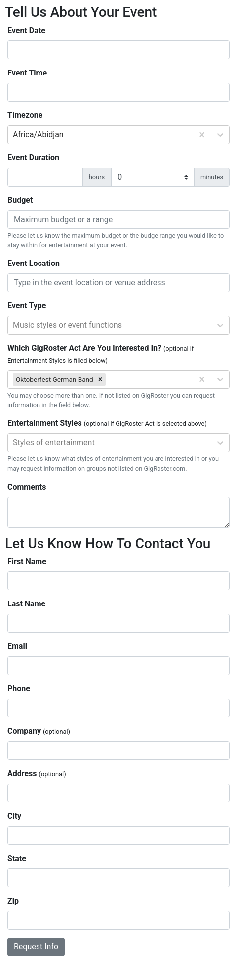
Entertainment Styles (107, 423)
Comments (27, 487)
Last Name (26, 604)
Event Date (26, 30)
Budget (20, 200)
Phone (19, 689)
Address (37, 773)
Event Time (27, 73)
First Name (27, 561)
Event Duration (33, 158)
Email (17, 646)
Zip (13, 901)
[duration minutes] (153, 177)
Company (39, 731)
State (17, 858)
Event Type (27, 306)
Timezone (25, 115)
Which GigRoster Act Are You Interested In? (100, 354)
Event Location (34, 263)
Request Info (36, 947)
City (14, 816)
